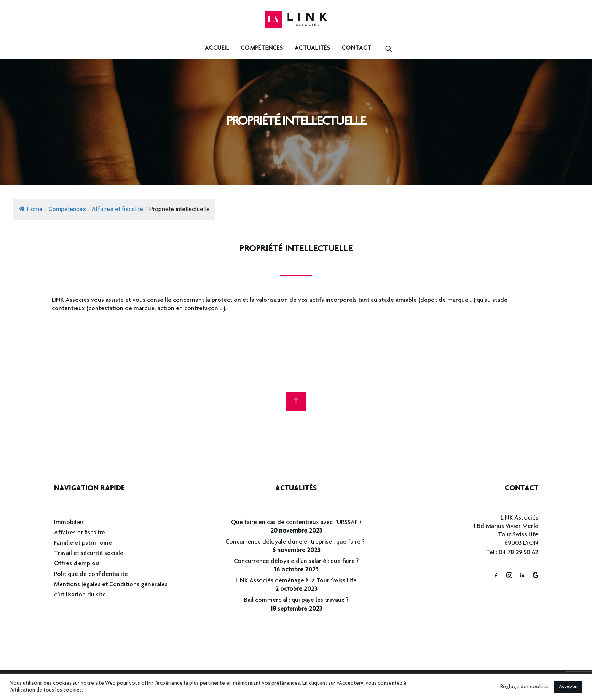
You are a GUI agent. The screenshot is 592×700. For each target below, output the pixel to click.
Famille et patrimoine (83, 543)
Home (31, 209)
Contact (357, 49)
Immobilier (69, 523)
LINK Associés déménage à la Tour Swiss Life (296, 581)
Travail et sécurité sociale (89, 554)
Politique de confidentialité (91, 575)
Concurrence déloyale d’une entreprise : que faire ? (296, 542)
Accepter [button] (568, 687)
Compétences (262, 49)
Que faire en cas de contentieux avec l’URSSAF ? (296, 523)
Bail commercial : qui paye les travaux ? (296, 600)
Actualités (313, 49)
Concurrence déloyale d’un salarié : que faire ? (296, 562)
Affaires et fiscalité (80, 533)
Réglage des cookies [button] (524, 687)
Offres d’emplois (77, 564)
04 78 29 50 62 (519, 553)
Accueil (217, 49)
